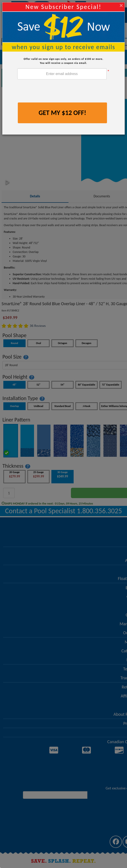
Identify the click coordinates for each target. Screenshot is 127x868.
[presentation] (51, 92)
